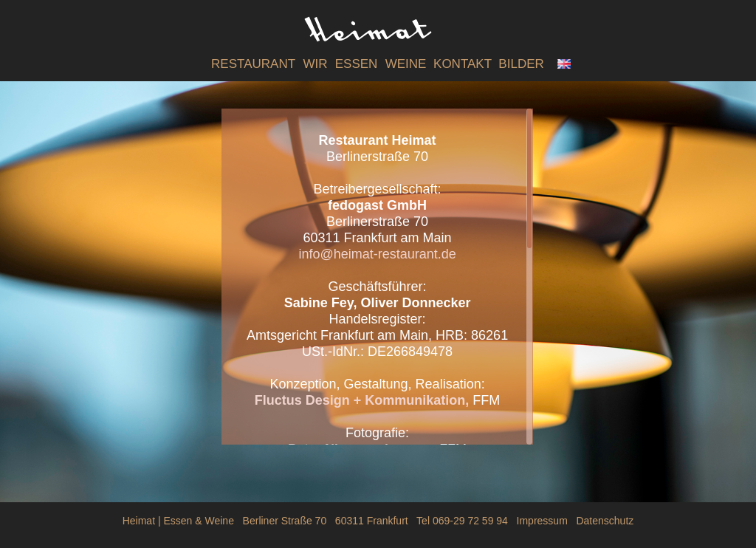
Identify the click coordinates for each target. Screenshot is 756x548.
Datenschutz (605, 521)
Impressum (542, 521)
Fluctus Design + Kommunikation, (364, 400)
